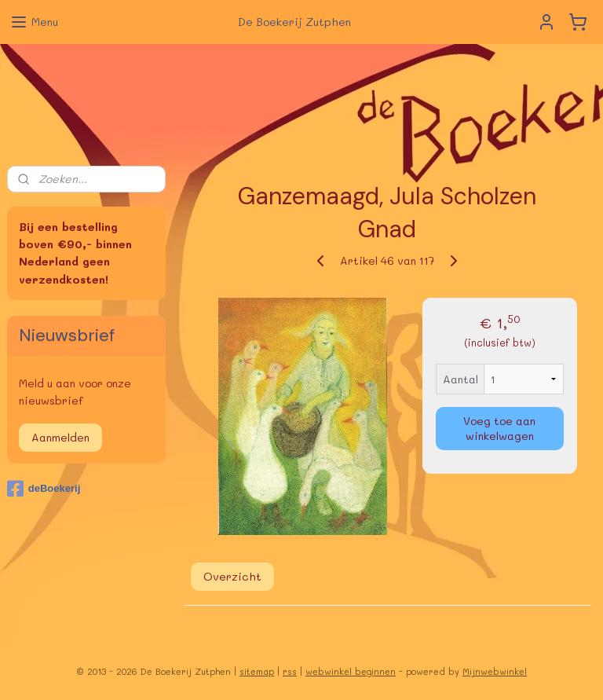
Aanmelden (60, 437)
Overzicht (232, 576)
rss (290, 671)
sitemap (257, 671)
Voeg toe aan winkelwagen (500, 428)
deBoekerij (44, 489)
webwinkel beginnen (351, 671)
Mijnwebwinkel (495, 671)
